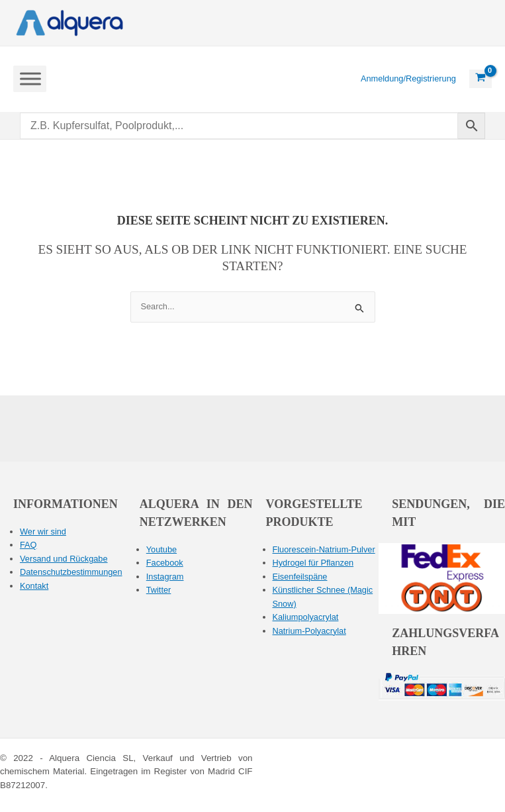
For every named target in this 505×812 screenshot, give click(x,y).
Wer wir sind (43, 532)
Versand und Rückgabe (64, 559)
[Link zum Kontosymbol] (408, 79)
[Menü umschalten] (30, 78)
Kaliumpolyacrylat (306, 617)
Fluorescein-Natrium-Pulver (324, 549)
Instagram (165, 577)
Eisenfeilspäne (300, 577)
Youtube (161, 549)
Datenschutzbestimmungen (71, 572)
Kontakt (34, 586)
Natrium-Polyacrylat (309, 631)
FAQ (28, 545)
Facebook (165, 563)
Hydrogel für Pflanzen (313, 563)
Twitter (159, 590)
